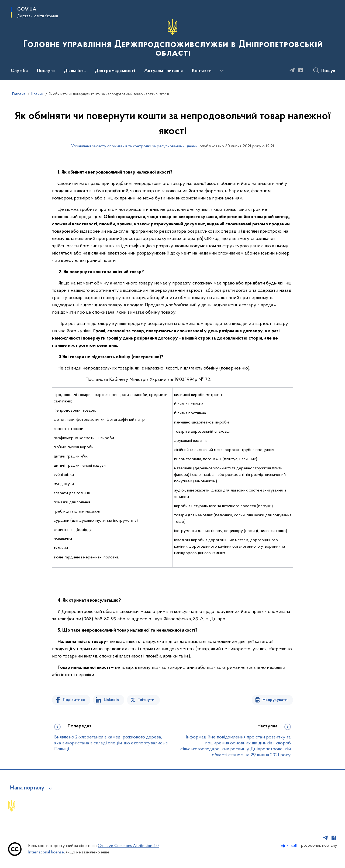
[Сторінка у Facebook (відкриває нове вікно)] (301, 70)
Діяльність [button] (75, 71)
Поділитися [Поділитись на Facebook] (74, 700)
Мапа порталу (27, 788)
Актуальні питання (163, 71)
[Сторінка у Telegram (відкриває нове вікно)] (292, 70)
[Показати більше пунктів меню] (222, 71)
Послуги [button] (46, 71)
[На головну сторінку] (172, 39)
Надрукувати (275, 700)
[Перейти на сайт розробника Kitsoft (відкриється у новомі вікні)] (290, 846)
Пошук (328, 71)
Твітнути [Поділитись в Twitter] (146, 700)
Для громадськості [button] (115, 71)
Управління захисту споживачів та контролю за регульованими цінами (134, 146)
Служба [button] (19, 71)
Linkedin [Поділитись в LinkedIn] (111, 700)
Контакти (202, 71)
